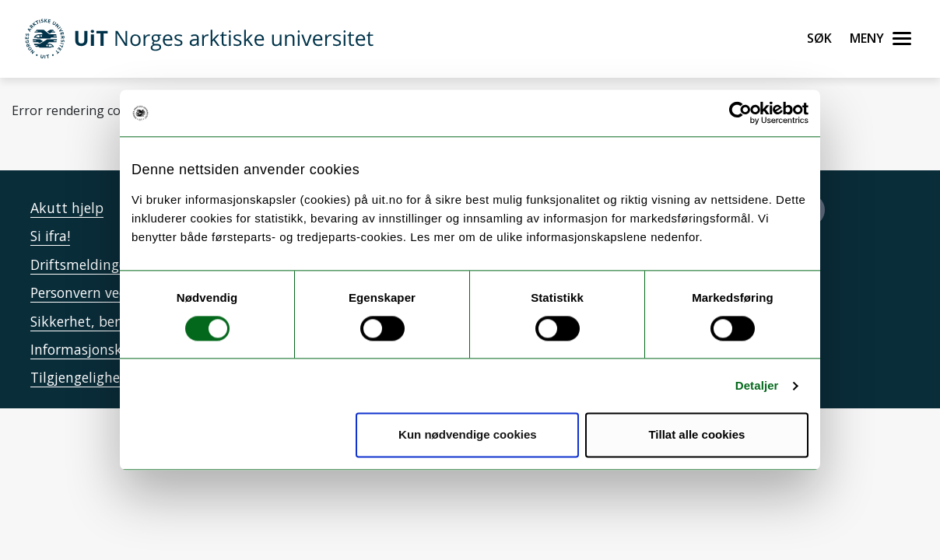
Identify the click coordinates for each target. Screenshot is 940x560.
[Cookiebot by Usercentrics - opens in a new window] (740, 113)
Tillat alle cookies (696, 435)
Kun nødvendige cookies (468, 435)
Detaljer (757, 385)
